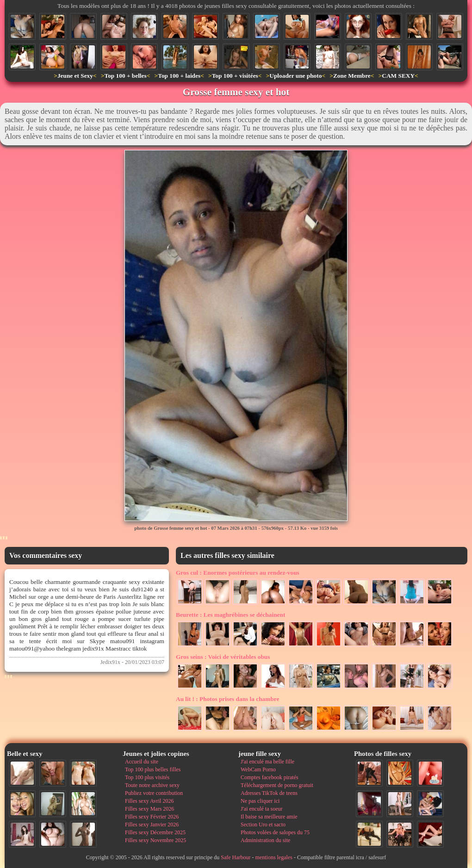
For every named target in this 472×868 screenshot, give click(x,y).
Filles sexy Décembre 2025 (155, 832)
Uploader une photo (295, 76)
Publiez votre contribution (154, 793)
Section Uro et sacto (263, 825)
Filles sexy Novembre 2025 (155, 840)
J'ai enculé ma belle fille (267, 762)
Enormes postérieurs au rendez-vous (238, 573)
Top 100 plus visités (147, 777)
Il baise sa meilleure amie (269, 817)
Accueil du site (142, 762)
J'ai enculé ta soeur (261, 809)
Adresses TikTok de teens (269, 793)
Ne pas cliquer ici (260, 801)
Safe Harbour (236, 857)
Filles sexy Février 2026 (152, 817)
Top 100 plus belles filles (153, 769)
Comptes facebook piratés (270, 777)
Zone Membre (352, 76)
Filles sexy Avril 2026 (149, 801)
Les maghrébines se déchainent (230, 615)
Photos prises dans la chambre (227, 699)
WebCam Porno (258, 769)
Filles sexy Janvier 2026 (152, 825)
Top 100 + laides (179, 76)
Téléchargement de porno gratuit (277, 785)
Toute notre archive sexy (152, 785)
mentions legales (274, 857)
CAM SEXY (398, 76)
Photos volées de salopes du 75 (275, 832)
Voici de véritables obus (223, 657)
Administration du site (265, 840)
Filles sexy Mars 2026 (149, 809)
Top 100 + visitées (235, 76)
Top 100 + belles (125, 76)
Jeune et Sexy (75, 76)
